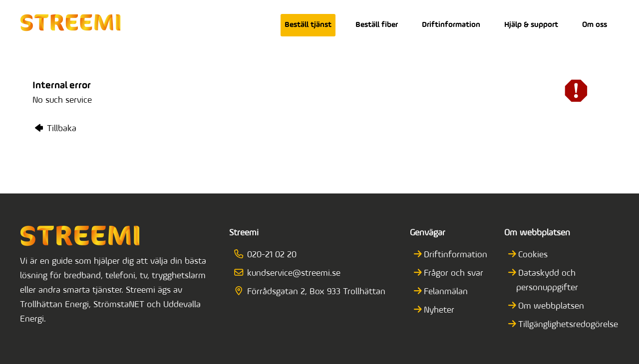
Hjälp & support (531, 25)
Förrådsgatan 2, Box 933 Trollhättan (313, 292)
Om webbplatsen (550, 306)
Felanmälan (445, 292)
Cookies (532, 255)
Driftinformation (451, 25)
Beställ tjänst (308, 25)
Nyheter (438, 310)
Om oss (595, 25)
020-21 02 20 (269, 255)
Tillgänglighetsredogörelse (567, 325)
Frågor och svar (453, 273)
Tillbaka (56, 129)
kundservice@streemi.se (291, 273)
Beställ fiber (377, 25)
